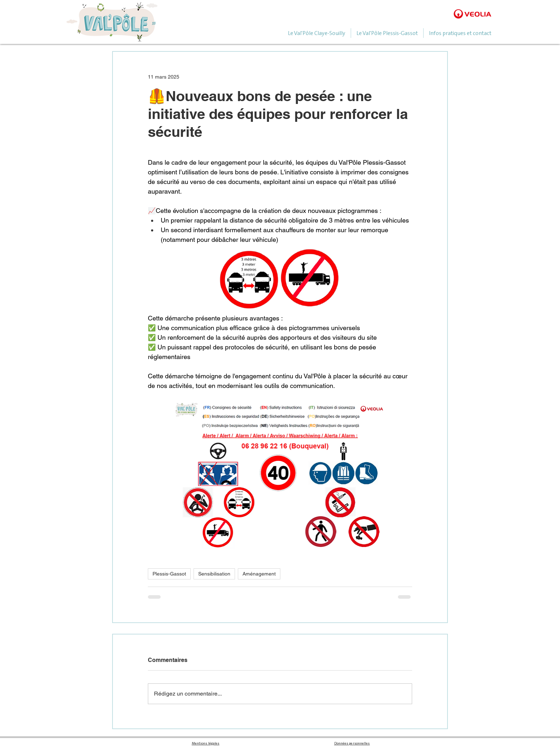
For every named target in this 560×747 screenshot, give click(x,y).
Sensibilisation (214, 574)
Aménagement (259, 574)
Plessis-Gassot (169, 574)
